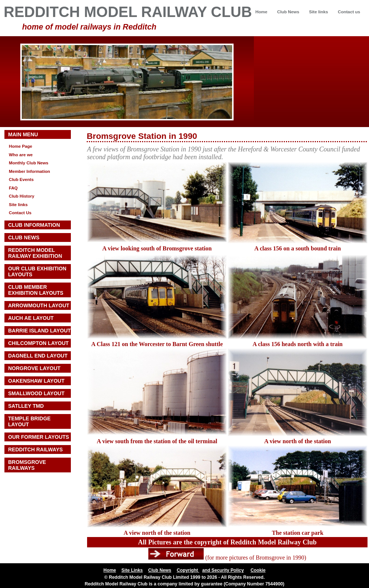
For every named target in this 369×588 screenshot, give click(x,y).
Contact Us (20, 213)
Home (261, 12)
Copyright (188, 570)
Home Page (20, 146)
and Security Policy (223, 570)
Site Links (132, 570)
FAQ (13, 188)
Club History (22, 196)
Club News (288, 12)
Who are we (21, 155)
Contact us (349, 12)
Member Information (30, 171)
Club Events (21, 179)
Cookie (258, 570)
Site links (318, 12)
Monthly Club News (29, 163)
